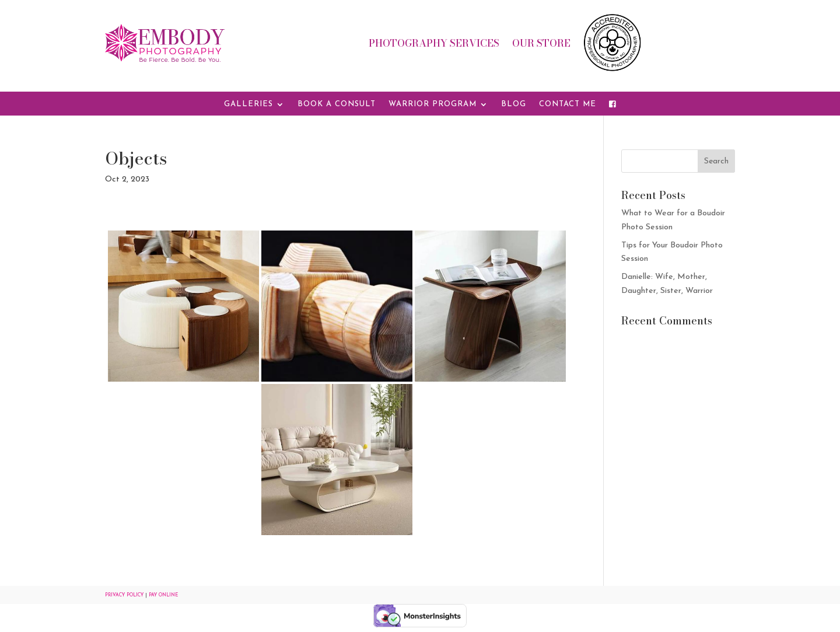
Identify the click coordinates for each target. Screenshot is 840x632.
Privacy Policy (124, 595)
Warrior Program (433, 104)
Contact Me (568, 104)
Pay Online (163, 595)
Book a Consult (337, 104)
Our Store (541, 45)
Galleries (249, 104)
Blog (514, 104)
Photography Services (434, 45)
